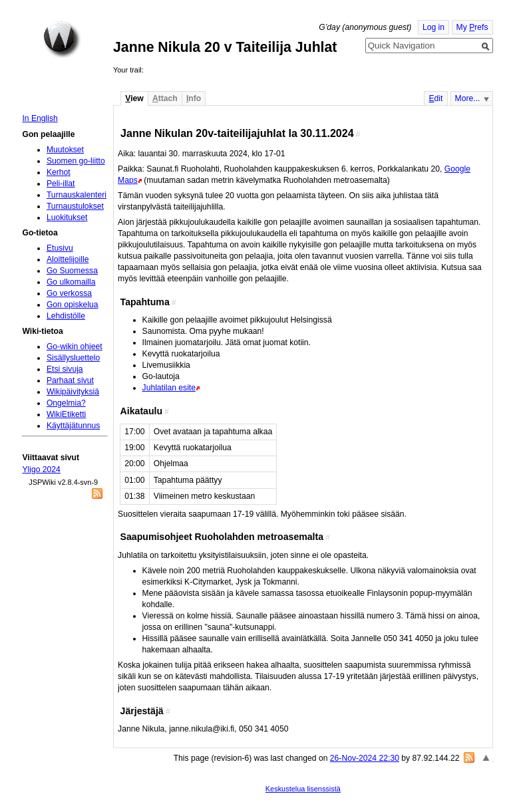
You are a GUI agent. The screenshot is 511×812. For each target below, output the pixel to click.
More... (468, 98)
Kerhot (59, 172)
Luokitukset (67, 217)
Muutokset (65, 150)
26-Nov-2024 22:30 (365, 758)
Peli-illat (61, 184)
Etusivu (60, 248)
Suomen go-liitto (76, 161)
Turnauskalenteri (77, 195)
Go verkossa (69, 293)
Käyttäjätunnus (73, 426)
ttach (165, 98)
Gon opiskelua (73, 305)
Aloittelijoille (68, 259)
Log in (433, 27)
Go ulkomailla (71, 282)
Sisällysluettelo (73, 358)
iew (134, 98)
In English (40, 118)
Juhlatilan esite (169, 388)
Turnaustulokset (75, 206)
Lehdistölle (66, 316)
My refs (472, 27)
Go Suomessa (72, 271)
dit (435, 98)
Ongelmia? (66, 403)
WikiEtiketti (66, 414)
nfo (194, 98)
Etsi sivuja (65, 369)
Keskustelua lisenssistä (303, 789)
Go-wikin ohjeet (75, 346)
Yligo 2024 (41, 470)
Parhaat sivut (70, 380)
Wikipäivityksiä (73, 392)
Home (62, 39)
